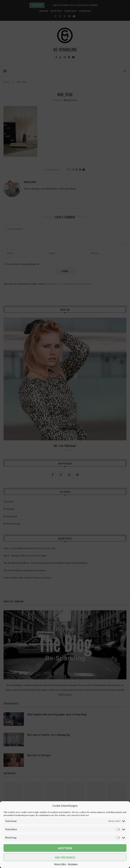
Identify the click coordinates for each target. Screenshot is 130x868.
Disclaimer (73, 864)
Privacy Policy (60, 864)
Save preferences (65, 857)
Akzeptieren (65, 848)
